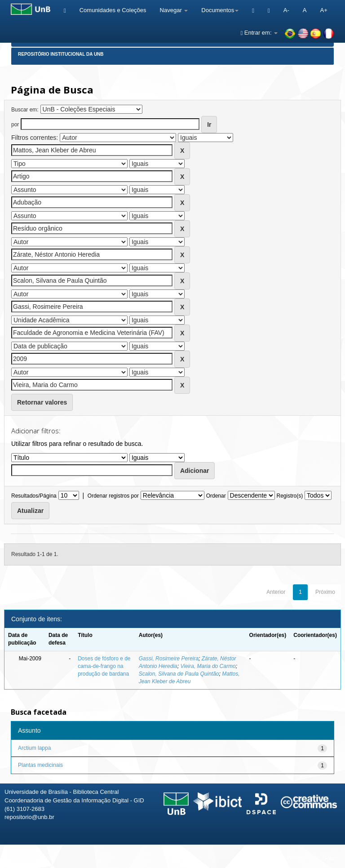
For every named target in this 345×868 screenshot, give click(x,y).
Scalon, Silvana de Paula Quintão (179, 674)
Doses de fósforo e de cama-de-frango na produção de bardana (104, 666)
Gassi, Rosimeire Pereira (169, 659)
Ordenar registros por (113, 496)
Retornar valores (42, 402)
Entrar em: (259, 33)
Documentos (220, 10)
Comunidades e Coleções (113, 10)
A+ (323, 10)
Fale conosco (292, 858)
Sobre (330, 858)
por (15, 125)
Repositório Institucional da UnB (61, 54)
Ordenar (216, 496)
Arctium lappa (34, 748)
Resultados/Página (34, 496)
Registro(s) (290, 496)
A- (286, 10)
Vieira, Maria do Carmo (208, 666)
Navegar (174, 10)
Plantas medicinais (40, 765)
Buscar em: (25, 110)
